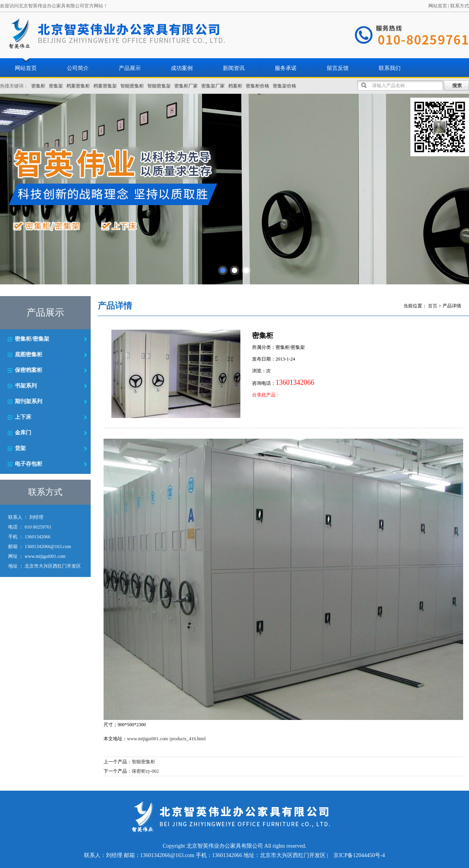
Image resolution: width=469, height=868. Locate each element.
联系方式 (460, 6)
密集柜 (38, 86)
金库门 (23, 433)
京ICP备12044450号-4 (359, 855)
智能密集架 (159, 86)
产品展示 (130, 68)
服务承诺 (286, 68)
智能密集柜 (132, 86)
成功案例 (182, 68)
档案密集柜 (78, 86)
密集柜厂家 (186, 86)
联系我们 (390, 68)
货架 (20, 448)
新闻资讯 (234, 68)
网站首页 (438, 6)
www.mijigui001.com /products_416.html (166, 739)
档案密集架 (105, 86)
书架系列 (26, 386)
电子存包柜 (29, 464)
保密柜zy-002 (145, 771)
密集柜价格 (258, 86)
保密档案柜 (29, 370)
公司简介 (78, 68)
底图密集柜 (29, 355)
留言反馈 (338, 68)
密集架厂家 (213, 86)
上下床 (23, 417)
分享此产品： (266, 395)
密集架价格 (285, 86)
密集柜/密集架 (32, 339)
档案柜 (235, 86)
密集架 (56, 86)
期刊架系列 (29, 401)
